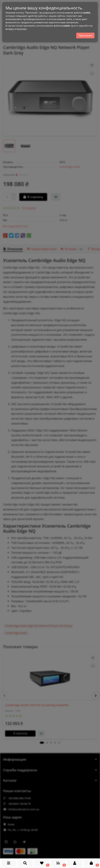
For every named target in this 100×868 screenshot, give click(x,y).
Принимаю (85, 36)
